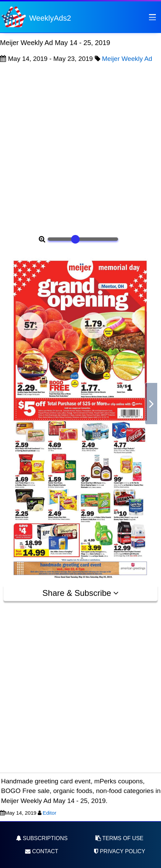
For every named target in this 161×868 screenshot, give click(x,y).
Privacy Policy (119, 851)
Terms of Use (119, 838)
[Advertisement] (80, 148)
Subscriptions (42, 838)
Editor (49, 813)
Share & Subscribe (81, 593)
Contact (42, 851)
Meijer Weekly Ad (127, 59)
